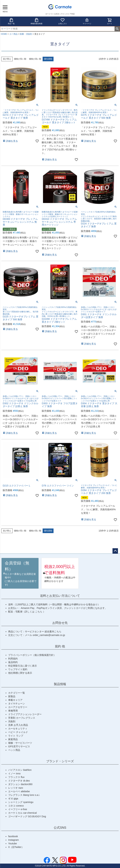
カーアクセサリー (18, 707)
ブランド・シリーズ (60, 761)
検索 (117, 29)
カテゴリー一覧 (17, 693)
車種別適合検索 (36, 21)
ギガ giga (13, 799)
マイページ (87, 21)
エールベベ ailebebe (19, 791)
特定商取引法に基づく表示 (22, 666)
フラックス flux (16, 777)
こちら (39, 612)
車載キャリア (15, 700)
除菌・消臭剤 (26, 34)
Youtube (13, 843)
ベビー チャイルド (18, 732)
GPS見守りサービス (19, 746)
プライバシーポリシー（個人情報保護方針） (32, 655)
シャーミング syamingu (21, 802)
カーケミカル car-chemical (22, 813)
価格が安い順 (20, 59)
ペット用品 (14, 750)
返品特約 (13, 662)
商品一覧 (11, 21)
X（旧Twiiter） (16, 847)
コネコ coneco (16, 806)
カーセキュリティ (18, 729)
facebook (13, 836)
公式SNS (60, 828)
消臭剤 (12, 721)
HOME (4, 34)
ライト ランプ (16, 736)
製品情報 (60, 684)
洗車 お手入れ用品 (18, 725)
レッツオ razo (16, 788)
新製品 (12, 696)
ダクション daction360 (20, 784)
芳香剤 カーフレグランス (22, 718)
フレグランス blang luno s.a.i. (24, 795)
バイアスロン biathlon (20, 770)
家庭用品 (13, 739)
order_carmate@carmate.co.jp (49, 635)
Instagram (13, 840)
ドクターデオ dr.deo (19, 781)
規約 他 (60, 646)
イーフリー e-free (18, 809)
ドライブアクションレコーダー (25, 714)
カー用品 (13, 34)
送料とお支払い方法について (60, 596)
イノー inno (14, 774)
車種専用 (13, 711)
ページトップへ (115, 551)
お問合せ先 (60, 623)
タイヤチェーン (17, 704)
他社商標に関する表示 (20, 673)
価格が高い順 (35, 59)
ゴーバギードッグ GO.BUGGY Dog (27, 816)
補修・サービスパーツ (20, 743)
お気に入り (63, 21)
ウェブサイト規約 (18, 669)
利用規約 (13, 659)
